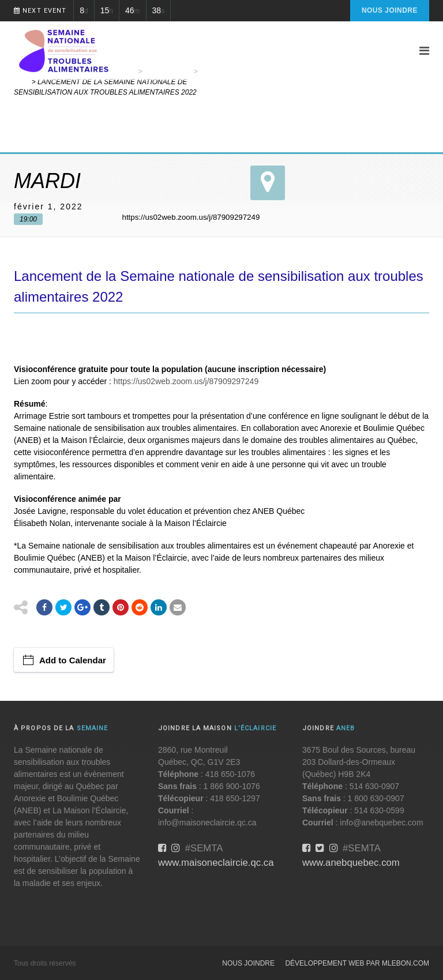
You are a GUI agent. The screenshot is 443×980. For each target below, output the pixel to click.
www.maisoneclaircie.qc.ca (216, 863)
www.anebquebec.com (351, 863)
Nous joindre (390, 10)
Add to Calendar (73, 660)
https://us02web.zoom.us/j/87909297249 (186, 381)
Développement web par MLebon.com (357, 963)
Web (22, 82)
